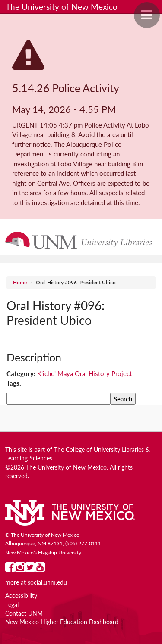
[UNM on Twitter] (30, 569)
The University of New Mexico (62, 7)
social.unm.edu (47, 582)
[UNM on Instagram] (20, 569)
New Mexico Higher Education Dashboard (62, 622)
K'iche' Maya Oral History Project (84, 373)
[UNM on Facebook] (10, 569)
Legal (12, 605)
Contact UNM (24, 613)
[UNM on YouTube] (40, 569)
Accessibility (21, 596)
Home (20, 282)
